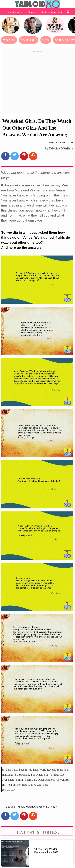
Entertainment (52, 12)
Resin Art (15, 12)
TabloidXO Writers (61, 148)
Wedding (9, 40)
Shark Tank (29, 40)
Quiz (32, 12)
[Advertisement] (37, 82)
